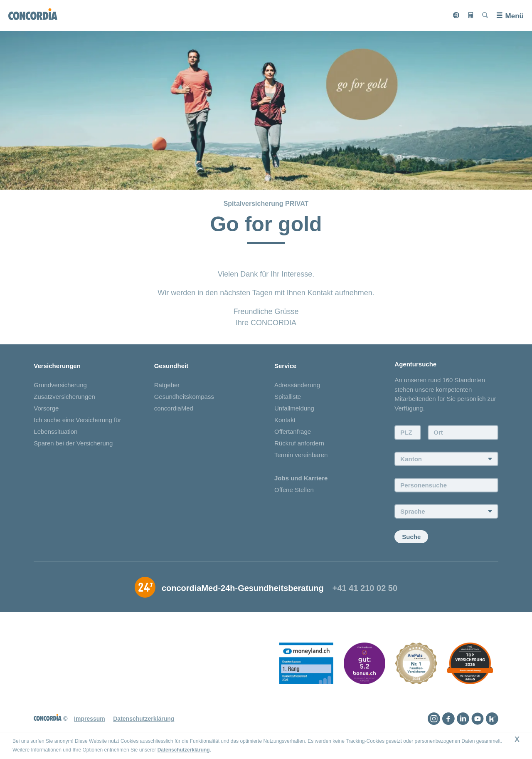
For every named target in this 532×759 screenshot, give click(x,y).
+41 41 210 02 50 (365, 588)
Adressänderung (297, 385)
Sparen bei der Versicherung (73, 443)
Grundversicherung (60, 385)
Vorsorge (46, 408)
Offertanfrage (293, 431)
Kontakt (285, 420)
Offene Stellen (294, 490)
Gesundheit (171, 366)
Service (285, 366)
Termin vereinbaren (301, 455)
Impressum (90, 719)
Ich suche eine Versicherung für (77, 420)
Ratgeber (167, 385)
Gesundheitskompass (184, 397)
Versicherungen (57, 366)
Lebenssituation (55, 431)
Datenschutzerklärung (184, 750)
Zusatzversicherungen (64, 397)
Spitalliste (288, 397)
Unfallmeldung (294, 408)
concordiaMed (174, 408)
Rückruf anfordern (299, 443)
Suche (411, 537)
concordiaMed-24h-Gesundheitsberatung (243, 588)
